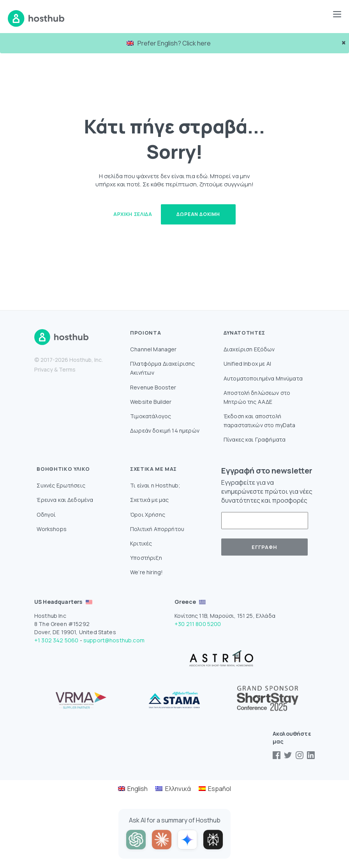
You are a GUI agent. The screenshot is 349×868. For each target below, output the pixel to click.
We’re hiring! (146, 572)
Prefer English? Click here (169, 43)
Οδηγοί (46, 515)
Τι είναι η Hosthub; (155, 485)
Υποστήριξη (146, 558)
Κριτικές (141, 543)
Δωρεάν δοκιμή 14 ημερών (165, 430)
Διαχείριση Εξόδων (249, 349)
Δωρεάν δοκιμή (198, 214)
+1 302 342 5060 (56, 640)
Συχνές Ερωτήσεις (61, 485)
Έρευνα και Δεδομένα (65, 500)
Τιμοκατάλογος (151, 416)
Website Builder (151, 402)
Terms (67, 369)
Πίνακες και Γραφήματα (255, 439)
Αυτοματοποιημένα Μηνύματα (263, 378)
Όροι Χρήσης (148, 515)
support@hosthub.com (114, 640)
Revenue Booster (153, 387)
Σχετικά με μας (149, 500)
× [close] (344, 43)
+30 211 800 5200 (198, 624)
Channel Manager (153, 349)
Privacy (44, 369)
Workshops (51, 529)
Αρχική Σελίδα (133, 214)
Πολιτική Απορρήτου (157, 529)
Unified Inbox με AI (247, 364)
